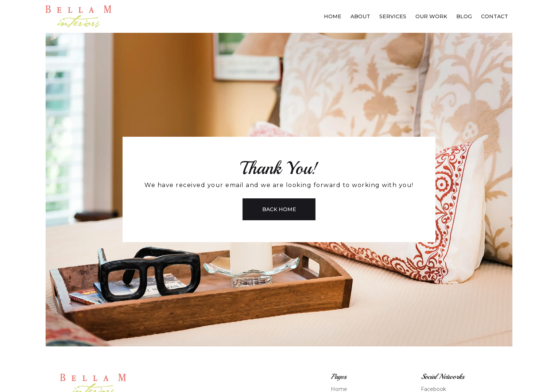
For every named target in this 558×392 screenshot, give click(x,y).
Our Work (431, 16)
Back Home (279, 209)
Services (393, 16)
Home (333, 16)
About (360, 16)
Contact (495, 16)
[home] (78, 16)
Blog (464, 16)
